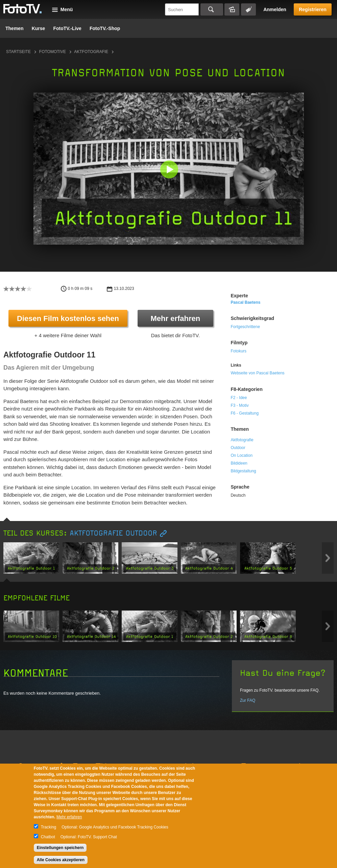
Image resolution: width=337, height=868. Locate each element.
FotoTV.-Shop (105, 28)
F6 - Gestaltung (245, 413)
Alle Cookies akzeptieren (61, 860)
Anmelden (275, 9)
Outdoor (238, 448)
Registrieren (313, 9)
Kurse (39, 28)
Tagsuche (248, 9)
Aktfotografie (91, 52)
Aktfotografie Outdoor (113, 533)
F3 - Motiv (239, 405)
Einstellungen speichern (60, 848)
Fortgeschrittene (245, 327)
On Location (242, 455)
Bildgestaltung (243, 471)
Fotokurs (238, 351)
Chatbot (48, 837)
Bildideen (239, 463)
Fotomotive (53, 52)
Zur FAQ (248, 700)
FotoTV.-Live (67, 28)
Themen (15, 28)
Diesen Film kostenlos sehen (68, 318)
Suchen (212, 9)
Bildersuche (232, 9)
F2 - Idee (239, 398)
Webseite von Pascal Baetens (257, 373)
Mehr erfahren (176, 318)
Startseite (18, 52)
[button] (170, 170)
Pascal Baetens (245, 302)
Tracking (49, 827)
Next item (328, 558)
